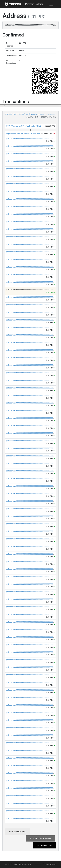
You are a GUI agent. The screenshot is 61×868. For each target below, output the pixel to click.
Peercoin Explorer (34, 4)
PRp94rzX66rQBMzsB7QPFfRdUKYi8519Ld (23, 134)
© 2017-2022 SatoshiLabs (18, 865)
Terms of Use (49, 865)
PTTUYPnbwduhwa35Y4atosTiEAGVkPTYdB (24, 126)
